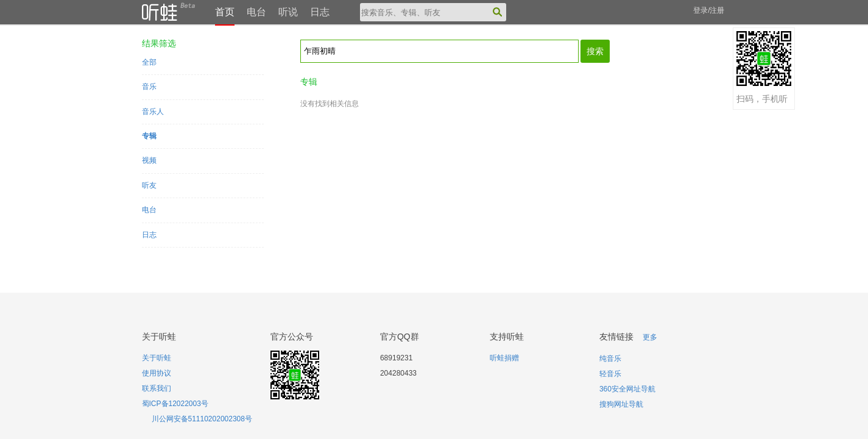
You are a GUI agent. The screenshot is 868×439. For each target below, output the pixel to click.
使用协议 (157, 373)
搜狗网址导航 (621, 404)
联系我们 (157, 388)
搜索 (595, 51)
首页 (225, 12)
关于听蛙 (157, 358)
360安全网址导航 (627, 389)
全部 (149, 62)
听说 (288, 12)
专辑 (149, 136)
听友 (149, 185)
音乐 (149, 87)
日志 (320, 12)
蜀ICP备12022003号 (175, 404)
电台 (256, 12)
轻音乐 (610, 374)
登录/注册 (709, 10)
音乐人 (153, 112)
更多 (650, 337)
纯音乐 (610, 359)
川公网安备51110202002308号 (202, 419)
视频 (149, 160)
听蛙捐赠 (504, 358)
